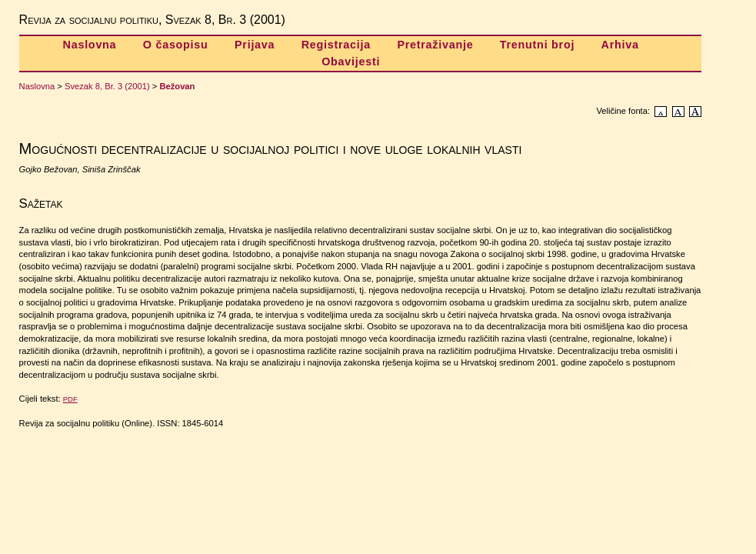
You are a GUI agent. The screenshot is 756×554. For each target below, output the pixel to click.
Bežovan (177, 86)
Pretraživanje (435, 45)
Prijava (255, 45)
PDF (70, 399)
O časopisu (176, 45)
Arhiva (620, 45)
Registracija (336, 45)
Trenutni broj (537, 45)
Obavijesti (351, 62)
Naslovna (90, 45)
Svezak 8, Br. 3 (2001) (107, 86)
